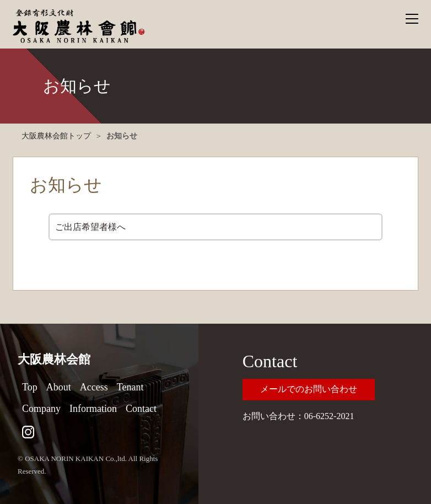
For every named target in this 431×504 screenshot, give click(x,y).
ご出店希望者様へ (90, 227)
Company (41, 409)
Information (93, 409)
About (59, 387)
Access (94, 387)
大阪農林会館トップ (56, 136)
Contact (141, 409)
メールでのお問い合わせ (309, 389)
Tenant (130, 387)
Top (30, 387)
